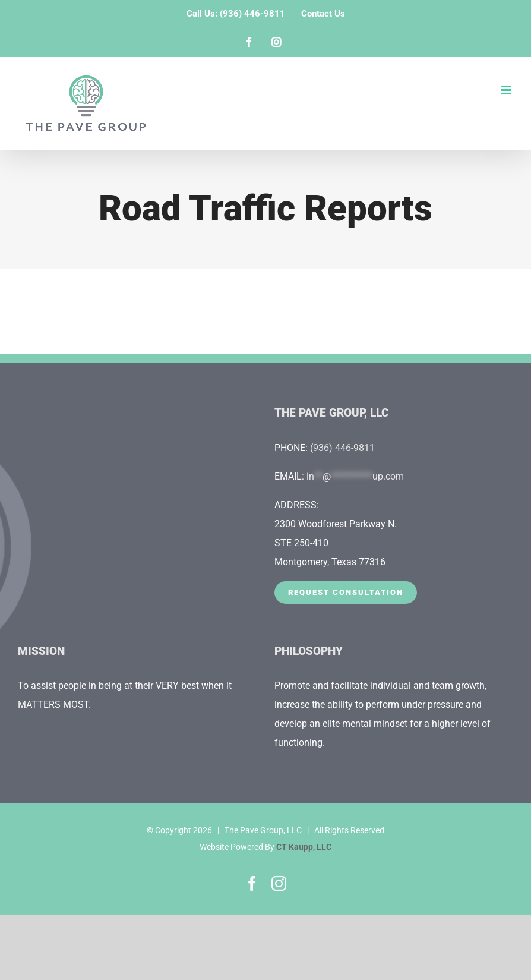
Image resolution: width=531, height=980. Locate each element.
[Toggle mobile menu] (507, 90)
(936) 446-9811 (342, 448)
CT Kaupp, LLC (304, 847)
